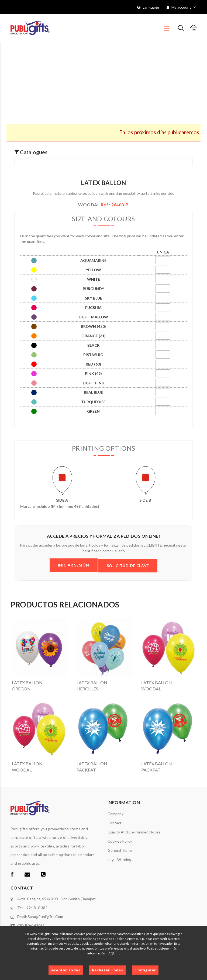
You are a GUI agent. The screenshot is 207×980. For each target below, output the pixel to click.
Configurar (145, 970)
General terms (120, 850)
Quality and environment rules (134, 832)
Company (115, 814)
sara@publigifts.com (45, 917)
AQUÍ (112, 953)
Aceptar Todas (66, 970)
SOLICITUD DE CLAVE (128, 566)
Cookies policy (120, 841)
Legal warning (119, 859)
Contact (115, 823)
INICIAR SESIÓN (74, 565)
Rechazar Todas (108, 970)
